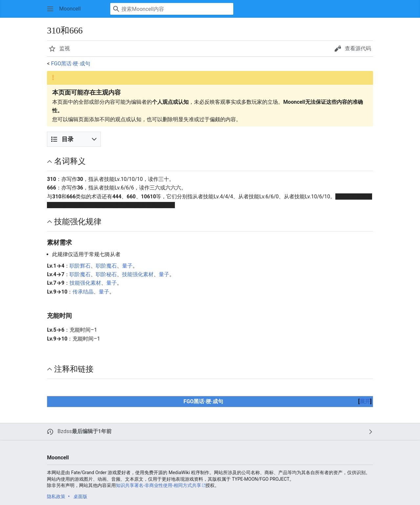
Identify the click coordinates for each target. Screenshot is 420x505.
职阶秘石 (106, 274)
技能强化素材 (138, 274)
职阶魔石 (106, 266)
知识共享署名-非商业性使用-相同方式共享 (158, 485)
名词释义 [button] (70, 161)
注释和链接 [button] (74, 369)
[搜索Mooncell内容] (172, 9)
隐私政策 (56, 496)
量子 (127, 266)
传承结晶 (83, 292)
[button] (50, 9)
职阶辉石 (80, 266)
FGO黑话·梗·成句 (70, 64)
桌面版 (80, 496)
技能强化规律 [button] (78, 222)
